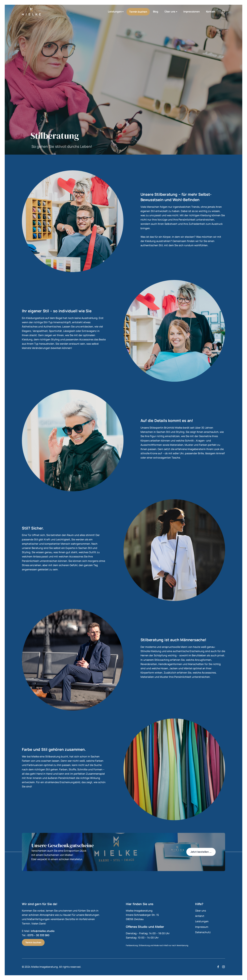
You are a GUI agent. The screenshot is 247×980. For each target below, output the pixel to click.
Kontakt (211, 12)
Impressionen (192, 12)
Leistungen (116, 12)
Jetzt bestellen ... (201, 852)
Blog (156, 12)
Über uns (171, 12)
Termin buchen (138, 12)
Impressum (202, 927)
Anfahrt (200, 916)
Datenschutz (203, 932)
